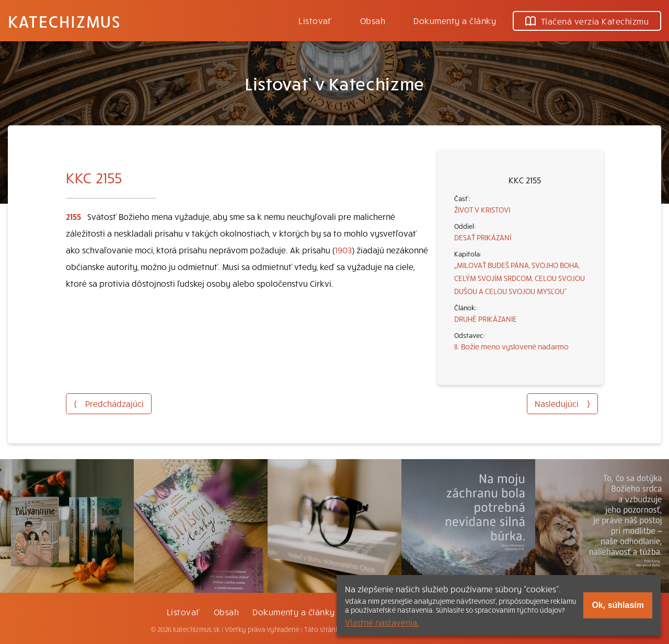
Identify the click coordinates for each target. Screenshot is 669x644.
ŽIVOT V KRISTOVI (482, 209)
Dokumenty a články (455, 20)
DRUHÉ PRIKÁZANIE (486, 319)
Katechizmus (64, 21)
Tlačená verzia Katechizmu (587, 21)
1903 (343, 250)
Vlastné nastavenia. (382, 622)
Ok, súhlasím (618, 605)
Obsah (373, 20)
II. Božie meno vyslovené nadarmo (511, 346)
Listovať (315, 20)
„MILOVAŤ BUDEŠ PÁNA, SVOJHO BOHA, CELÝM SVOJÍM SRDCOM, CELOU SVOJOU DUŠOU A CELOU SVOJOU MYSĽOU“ (520, 278)
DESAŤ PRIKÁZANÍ (483, 237)
